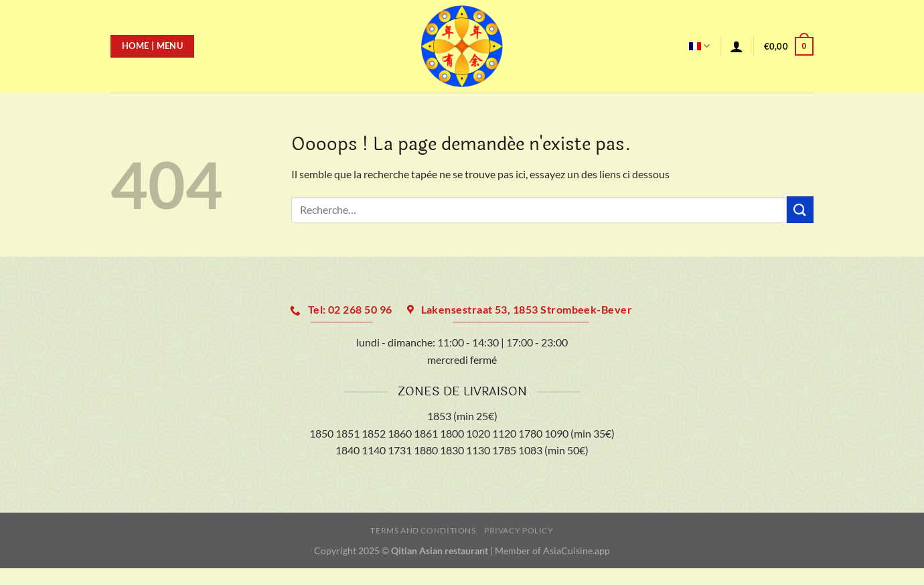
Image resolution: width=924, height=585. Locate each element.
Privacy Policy (519, 530)
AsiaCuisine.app (576, 550)
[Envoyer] (800, 209)
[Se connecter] (737, 46)
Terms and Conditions (423, 530)
